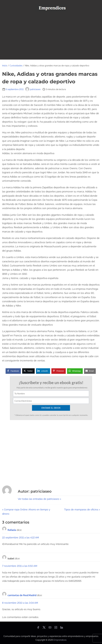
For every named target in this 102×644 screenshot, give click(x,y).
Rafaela (12, 530)
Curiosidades (16, 66)
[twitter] (44, 628)
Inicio (5, 66)
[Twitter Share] (28, 371)
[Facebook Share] (13, 371)
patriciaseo (33, 89)
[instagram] (56, 628)
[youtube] (50, 628)
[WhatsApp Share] (75, 371)
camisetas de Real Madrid (22, 595)
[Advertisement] (51, 33)
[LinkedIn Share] (43, 371)
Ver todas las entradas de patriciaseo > (39, 499)
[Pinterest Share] (59, 371)
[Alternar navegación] (51, 56)
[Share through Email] (90, 371)
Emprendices (60, 640)
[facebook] (38, 628)
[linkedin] (62, 628)
